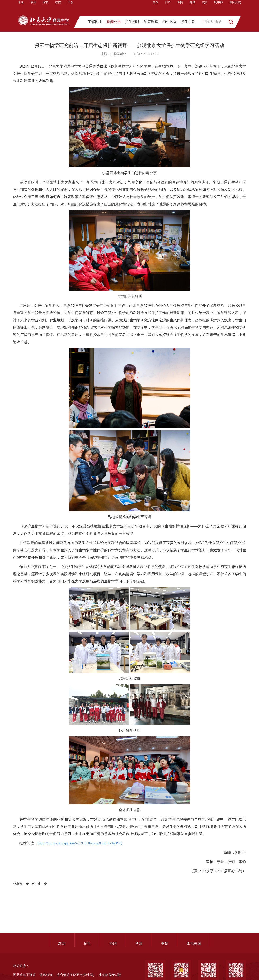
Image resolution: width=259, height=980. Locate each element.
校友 (58, 7)
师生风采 (170, 23)
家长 (46, 7)
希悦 (180, 7)
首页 (155, 7)
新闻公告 (114, 23)
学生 (21, 7)
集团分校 (235, 7)
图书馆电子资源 (24, 975)
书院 (165, 944)
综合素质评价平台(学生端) (76, 975)
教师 (33, 7)
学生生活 (188, 23)
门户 (168, 7)
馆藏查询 (46, 975)
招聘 (113, 944)
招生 (87, 944)
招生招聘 (132, 23)
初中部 (219, 7)
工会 (70, 7)
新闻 (62, 944)
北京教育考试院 (110, 975)
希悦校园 (194, 944)
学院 (139, 944)
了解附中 (95, 23)
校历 (205, 7)
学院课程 (151, 23)
